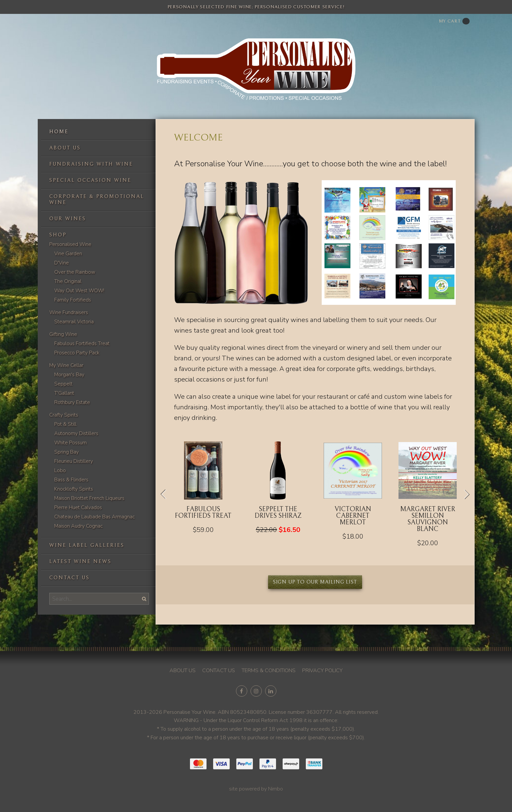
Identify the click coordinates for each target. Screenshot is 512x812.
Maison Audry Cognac (78, 526)
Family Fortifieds (73, 300)
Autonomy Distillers (76, 433)
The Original (68, 281)
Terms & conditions (269, 670)
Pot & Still (65, 424)
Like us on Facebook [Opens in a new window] (242, 691)
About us (65, 148)
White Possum (70, 443)
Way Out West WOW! (79, 291)
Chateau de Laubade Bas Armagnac (94, 517)
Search (144, 599)
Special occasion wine (90, 180)
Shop (58, 235)
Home (59, 132)
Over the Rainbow (75, 272)
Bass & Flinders (71, 480)
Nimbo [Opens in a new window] (276, 789)
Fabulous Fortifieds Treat (82, 344)
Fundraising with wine (91, 164)
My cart (454, 21)
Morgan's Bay (69, 375)
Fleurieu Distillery (74, 461)
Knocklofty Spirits (74, 489)
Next (464, 494)
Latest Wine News (80, 562)
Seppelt (63, 384)
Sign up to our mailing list (315, 582)
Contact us (70, 578)
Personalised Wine (70, 244)
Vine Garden (68, 254)
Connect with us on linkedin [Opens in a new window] (271, 691)
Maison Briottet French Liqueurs (89, 498)
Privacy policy (322, 670)
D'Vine (62, 263)
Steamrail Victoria (74, 322)
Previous (166, 494)
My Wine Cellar (66, 365)
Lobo (60, 470)
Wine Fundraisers (69, 312)
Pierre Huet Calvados (78, 507)
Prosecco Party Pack (77, 353)
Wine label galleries (87, 545)
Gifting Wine (63, 334)
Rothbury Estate (72, 402)
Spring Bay (67, 452)
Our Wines (68, 219)
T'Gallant (64, 393)
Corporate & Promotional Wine (97, 200)
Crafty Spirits (64, 415)
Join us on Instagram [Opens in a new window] (256, 691)
